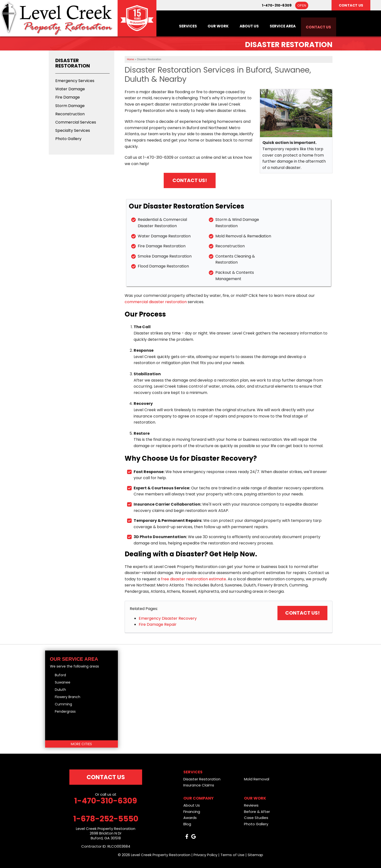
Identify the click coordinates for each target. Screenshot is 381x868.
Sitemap (255, 855)
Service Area (279, 26)
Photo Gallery (68, 139)
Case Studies (256, 818)
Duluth (60, 690)
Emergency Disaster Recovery (168, 618)
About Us (244, 26)
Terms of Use (232, 855)
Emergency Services (75, 81)
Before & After (257, 812)
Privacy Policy (205, 855)
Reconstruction (70, 114)
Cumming (63, 704)
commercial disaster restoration (156, 302)
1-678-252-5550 (106, 819)
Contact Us (317, 26)
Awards (190, 818)
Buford (60, 675)
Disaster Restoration (73, 63)
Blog (187, 824)
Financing (192, 812)
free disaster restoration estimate (194, 579)
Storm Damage (70, 106)
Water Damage (70, 89)
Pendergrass (65, 711)
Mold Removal (257, 779)
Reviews (251, 805)
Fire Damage (68, 97)
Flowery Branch (68, 697)
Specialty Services (73, 130)
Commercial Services (76, 122)
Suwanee (63, 682)
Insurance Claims (199, 785)
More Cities (81, 744)
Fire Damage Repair (158, 624)
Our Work (212, 26)
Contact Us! (190, 180)
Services (180, 26)
